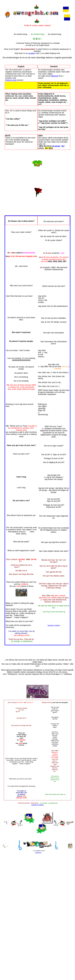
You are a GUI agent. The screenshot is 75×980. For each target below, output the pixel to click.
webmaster (38, 852)
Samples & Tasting (54, 625)
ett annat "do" (59, 146)
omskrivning (22, 34)
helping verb (11, 80)
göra (51, 148)
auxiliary (32, 53)
